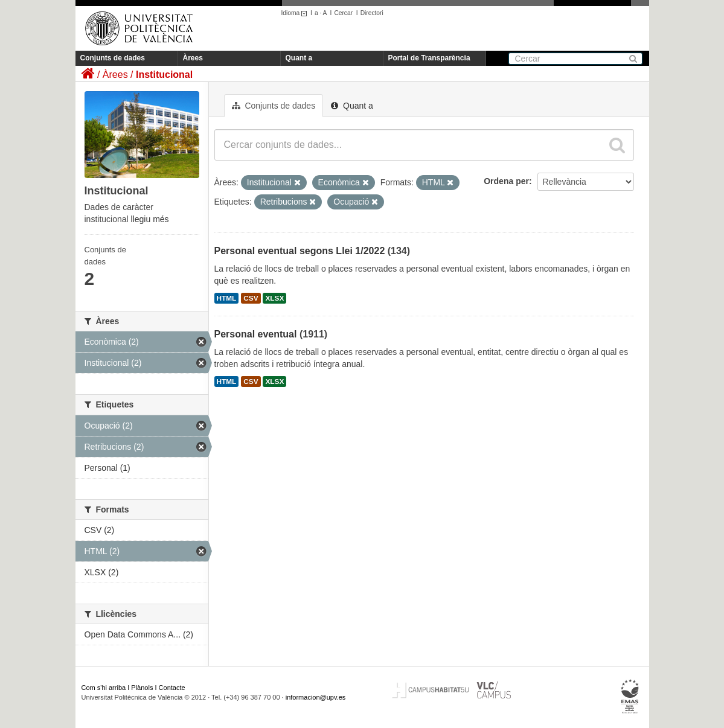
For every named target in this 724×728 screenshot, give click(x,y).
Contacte (172, 688)
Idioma (296, 13)
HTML (227, 298)
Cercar (343, 13)
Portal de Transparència (429, 58)
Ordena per (506, 181)
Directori (372, 13)
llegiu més (150, 219)
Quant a (299, 58)
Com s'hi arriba (104, 688)
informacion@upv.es (316, 697)
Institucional (164, 75)
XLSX (274, 298)
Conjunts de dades (113, 58)
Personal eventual (256, 334)
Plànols (142, 688)
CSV (251, 298)
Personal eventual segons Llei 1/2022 (300, 251)
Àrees (193, 58)
